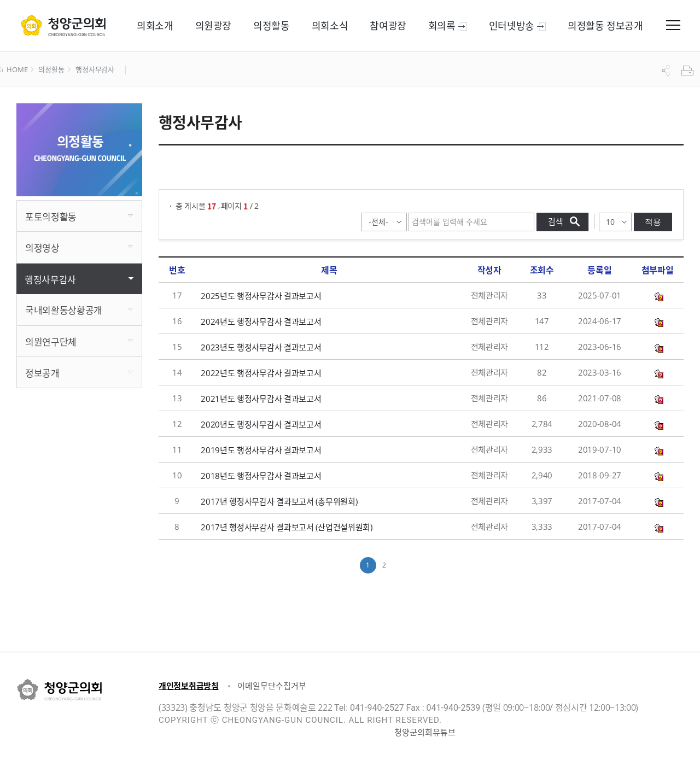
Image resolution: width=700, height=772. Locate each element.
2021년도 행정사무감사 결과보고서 (261, 399)
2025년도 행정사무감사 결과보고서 (261, 296)
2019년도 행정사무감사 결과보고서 (261, 450)
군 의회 (63, 25)
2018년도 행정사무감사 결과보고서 (261, 476)
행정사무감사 (95, 70)
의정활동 (51, 70)
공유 (667, 71)
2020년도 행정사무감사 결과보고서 (261, 424)
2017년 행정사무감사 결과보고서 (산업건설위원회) (287, 527)
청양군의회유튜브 (425, 732)
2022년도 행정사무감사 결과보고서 (261, 373)
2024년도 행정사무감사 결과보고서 (261, 321)
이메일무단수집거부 (272, 686)
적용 (653, 222)
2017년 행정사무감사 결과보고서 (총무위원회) (279, 501)
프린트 (689, 71)
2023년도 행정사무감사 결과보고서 (261, 347)
